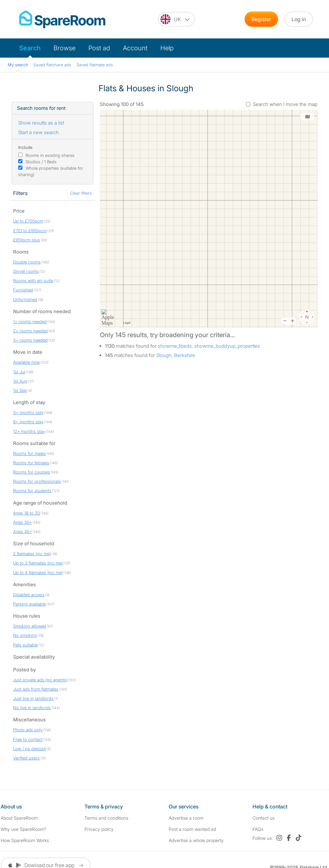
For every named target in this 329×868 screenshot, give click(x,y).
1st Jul (19, 372)
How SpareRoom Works (25, 840)
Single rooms (26, 271)
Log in (299, 19)
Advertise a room (186, 818)
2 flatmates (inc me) (32, 554)
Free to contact (28, 739)
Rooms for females (31, 463)
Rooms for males (29, 453)
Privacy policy (99, 829)
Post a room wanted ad (192, 829)
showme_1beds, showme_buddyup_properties (209, 346)
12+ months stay (29, 431)
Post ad (99, 48)
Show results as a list (41, 123)
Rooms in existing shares (50, 155)
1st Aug (20, 381)
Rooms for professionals (37, 481)
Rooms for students (32, 491)
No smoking (25, 635)
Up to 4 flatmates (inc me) (38, 572)
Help (167, 48)
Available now (26, 362)
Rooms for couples (32, 472)
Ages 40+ (23, 531)
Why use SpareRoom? (23, 829)
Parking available (29, 604)
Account (135, 48)
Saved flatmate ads (95, 65)
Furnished (23, 290)
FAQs (258, 829)
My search (18, 65)
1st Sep (20, 390)
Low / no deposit (29, 749)
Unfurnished (25, 299)
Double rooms (27, 262)
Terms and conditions (106, 818)
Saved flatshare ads (52, 65)
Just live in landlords (33, 698)
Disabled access (29, 595)
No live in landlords (32, 708)
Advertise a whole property (196, 840)
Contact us (264, 818)
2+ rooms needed (30, 331)
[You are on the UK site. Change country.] (177, 19)
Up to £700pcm (28, 221)
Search (30, 48)
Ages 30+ (23, 522)
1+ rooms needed (30, 321)
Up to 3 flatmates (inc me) (38, 563)
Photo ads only (28, 730)
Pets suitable (25, 645)
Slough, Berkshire (176, 355)
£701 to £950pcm (30, 231)
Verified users (26, 758)
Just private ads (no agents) (40, 680)
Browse (64, 48)
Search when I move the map (285, 104)
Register (261, 19)
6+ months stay (28, 422)
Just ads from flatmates (36, 689)
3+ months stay (28, 412)
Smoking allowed (30, 626)
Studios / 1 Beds (41, 162)
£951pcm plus (27, 240)
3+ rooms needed (30, 340)
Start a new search (39, 132)
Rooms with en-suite (33, 280)
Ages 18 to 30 (27, 513)
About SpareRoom (19, 818)
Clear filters (81, 193)
